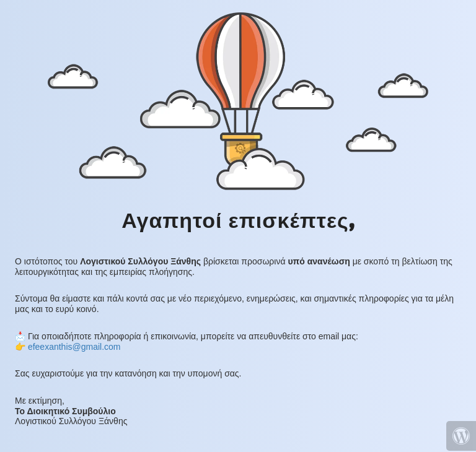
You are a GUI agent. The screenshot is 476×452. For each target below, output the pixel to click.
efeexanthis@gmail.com (74, 347)
